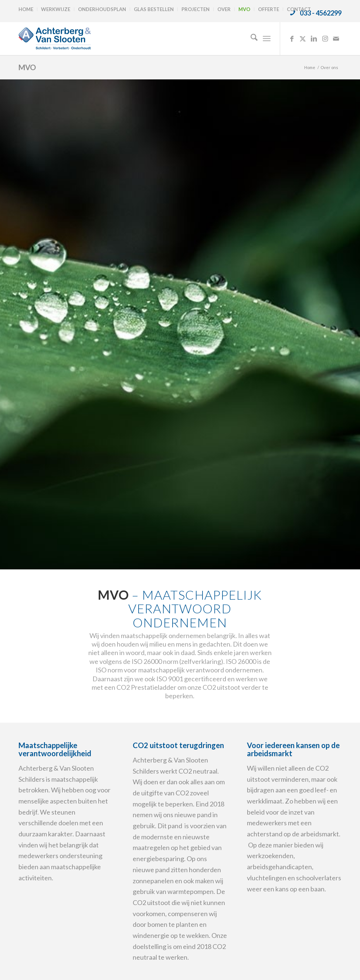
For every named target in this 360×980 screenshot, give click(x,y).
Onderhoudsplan (102, 9)
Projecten (196, 9)
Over (224, 9)
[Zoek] (250, 38)
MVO (244, 9)
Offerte (269, 9)
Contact (299, 9)
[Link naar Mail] (336, 38)
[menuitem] (28, 9)
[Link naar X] (303, 38)
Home (26, 9)
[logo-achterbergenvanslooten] (55, 38)
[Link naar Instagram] (325, 38)
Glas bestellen (154, 9)
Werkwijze (56, 9)
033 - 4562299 (321, 13)
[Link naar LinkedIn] (314, 38)
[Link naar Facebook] (292, 38)
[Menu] (267, 38)
